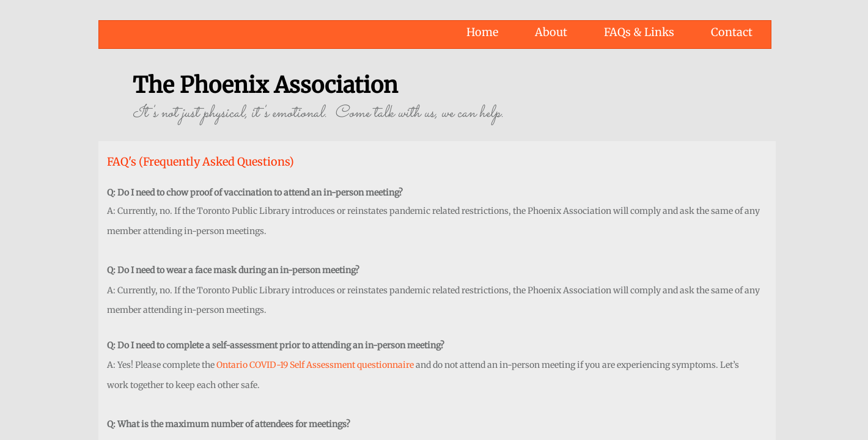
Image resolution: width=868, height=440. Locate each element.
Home (482, 32)
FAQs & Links (639, 32)
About (551, 32)
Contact (732, 32)
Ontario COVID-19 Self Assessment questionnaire (315, 365)
